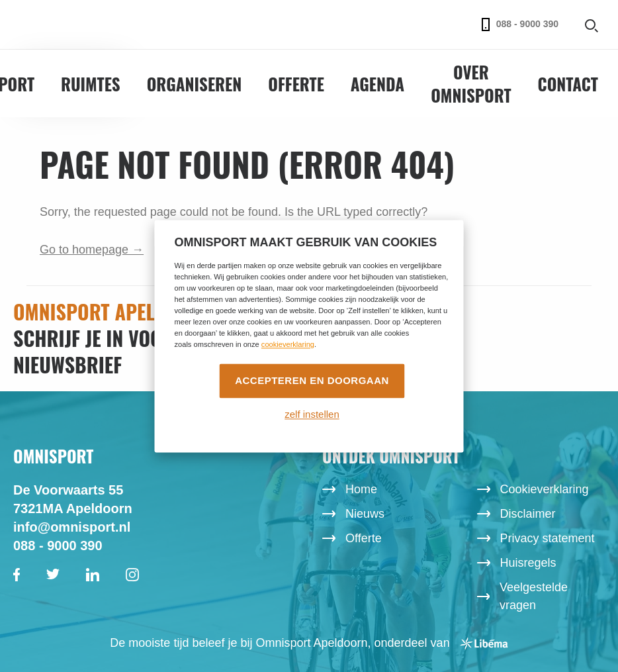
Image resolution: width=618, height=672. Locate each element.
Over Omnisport (471, 83)
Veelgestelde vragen (534, 596)
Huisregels (528, 563)
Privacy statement (548, 538)
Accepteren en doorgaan (312, 380)
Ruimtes (91, 84)
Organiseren (195, 84)
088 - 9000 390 (520, 24)
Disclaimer (528, 514)
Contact (568, 84)
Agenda (377, 84)
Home (361, 489)
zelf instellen (312, 415)
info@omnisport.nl (72, 527)
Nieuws (365, 514)
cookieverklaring (288, 344)
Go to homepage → (92, 250)
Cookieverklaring (545, 489)
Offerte (296, 84)
